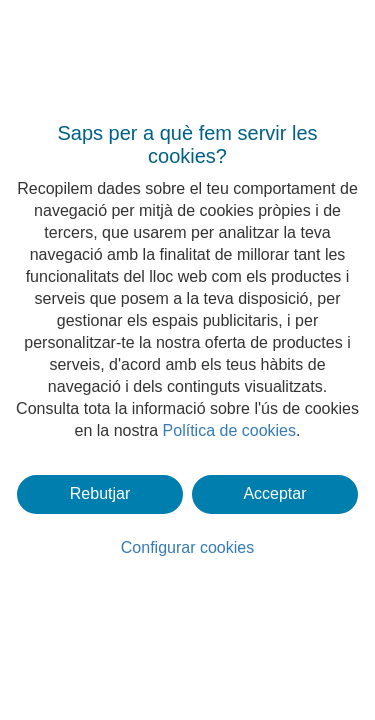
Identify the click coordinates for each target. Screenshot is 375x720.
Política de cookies (229, 430)
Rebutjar (100, 493)
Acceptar (274, 493)
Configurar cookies (187, 547)
